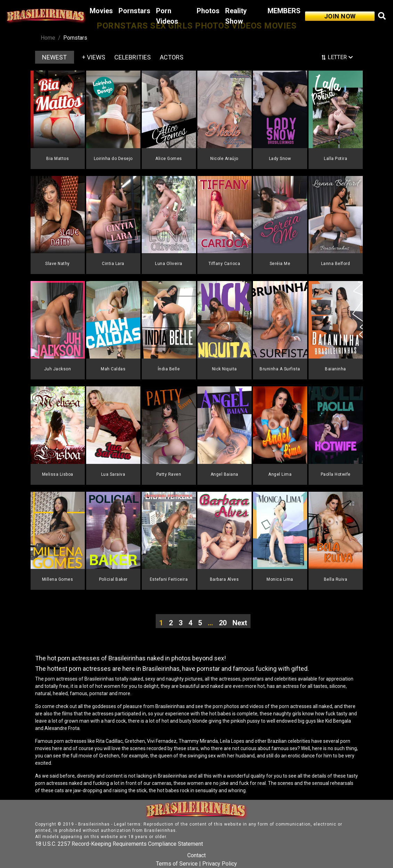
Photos (208, 11)
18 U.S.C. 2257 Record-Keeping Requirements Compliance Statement (119, 844)
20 (223, 623)
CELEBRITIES (133, 57)
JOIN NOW (340, 16)
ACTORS (172, 57)
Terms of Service (177, 864)
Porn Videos (167, 16)
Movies (101, 11)
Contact (196, 855)
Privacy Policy (220, 864)
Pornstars (134, 11)
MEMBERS (284, 11)
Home (48, 38)
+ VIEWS (94, 57)
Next (240, 623)
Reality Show (236, 16)
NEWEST (54, 57)
